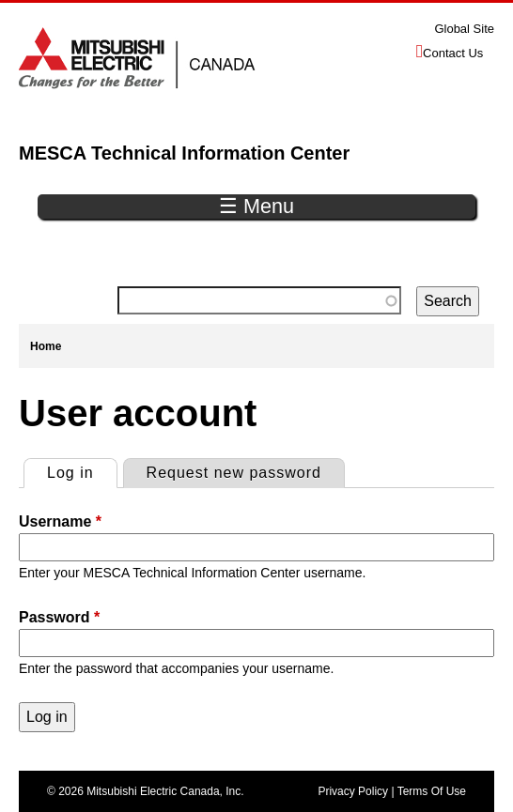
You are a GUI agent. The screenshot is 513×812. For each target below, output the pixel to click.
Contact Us (453, 53)
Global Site (464, 29)
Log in (82, 470)
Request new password (234, 473)
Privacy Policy (353, 791)
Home (46, 346)
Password (59, 617)
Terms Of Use (432, 791)
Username (60, 521)
